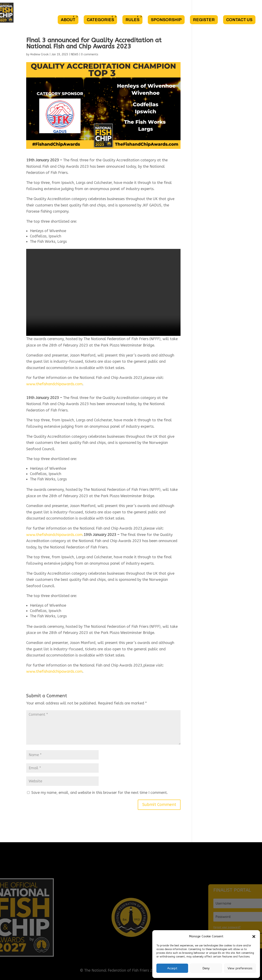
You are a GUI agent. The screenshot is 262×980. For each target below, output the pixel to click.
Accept (172, 968)
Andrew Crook (39, 54)
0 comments (90, 54)
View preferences (240, 968)
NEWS (75, 54)
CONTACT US (239, 20)
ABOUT (68, 20)
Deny (206, 968)
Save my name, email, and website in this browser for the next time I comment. (100, 793)
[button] (254, 937)
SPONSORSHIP (166, 20)
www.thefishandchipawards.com (54, 384)
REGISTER (204, 20)
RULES (132, 20)
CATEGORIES (100, 20)
